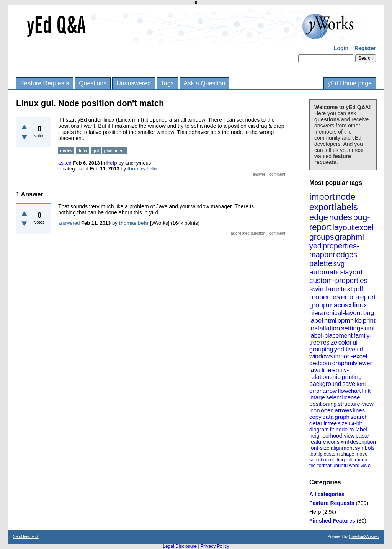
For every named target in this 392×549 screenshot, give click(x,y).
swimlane (324, 289)
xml (345, 442)
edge (319, 217)
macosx (340, 305)
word (354, 465)
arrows (343, 410)
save (349, 384)
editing (337, 460)
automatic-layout (336, 272)
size (343, 423)
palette (321, 263)
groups (322, 237)
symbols (365, 448)
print (369, 321)
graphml (350, 237)
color (345, 342)
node (345, 197)
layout (343, 227)
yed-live (345, 349)
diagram (319, 430)
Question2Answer (364, 537)
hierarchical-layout (336, 313)
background (325, 384)
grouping (321, 349)
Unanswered (134, 83)
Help (315, 512)
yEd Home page (350, 83)
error (315, 391)
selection (319, 460)
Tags (167, 83)
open (327, 410)
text (347, 289)
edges (347, 255)
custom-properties (338, 280)
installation (325, 328)
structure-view (356, 404)
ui (355, 342)
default (318, 423)
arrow (330, 391)
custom (332, 454)
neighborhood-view (332, 436)
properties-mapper (334, 250)
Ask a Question (205, 83)
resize (329, 342)
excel (364, 227)
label (316, 321)
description (363, 442)
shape (347, 454)
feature (318, 442)
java (315, 370)
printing (352, 377)
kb (358, 321)
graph (342, 417)
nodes (341, 217)
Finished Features (332, 521)
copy (315, 417)
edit (350, 460)
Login (341, 48)
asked (65, 163)
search (359, 417)
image (317, 397)
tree (332, 423)
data (328, 417)
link (367, 391)
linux (360, 305)
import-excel (350, 356)
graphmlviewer (352, 363)
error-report (359, 297)
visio (366, 465)
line (326, 370)
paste (362, 436)
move (361, 454)
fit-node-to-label (348, 430)
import (322, 197)
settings (352, 328)
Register (365, 48)
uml (369, 328)
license (351, 397)
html (330, 321)
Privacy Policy (215, 546)
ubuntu (340, 465)
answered (69, 223)
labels (346, 207)
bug (369, 313)
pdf (358, 289)
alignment (342, 448)
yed (315, 246)
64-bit (355, 423)
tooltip (316, 454)
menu (361, 460)
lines (359, 410)
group (318, 305)
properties (325, 297)
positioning (323, 404)
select (334, 397)
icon (315, 410)
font (361, 384)
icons (333, 442)
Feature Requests (45, 83)
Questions (93, 83)
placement (114, 151)
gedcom (320, 363)
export (322, 207)
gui (96, 151)
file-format (320, 465)
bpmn (346, 321)
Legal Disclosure (180, 546)
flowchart (350, 391)
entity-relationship (329, 373)
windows (321, 356)
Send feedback (26, 537)
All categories (327, 494)
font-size (319, 448)
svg (339, 264)
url (360, 349)
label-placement (331, 336)
